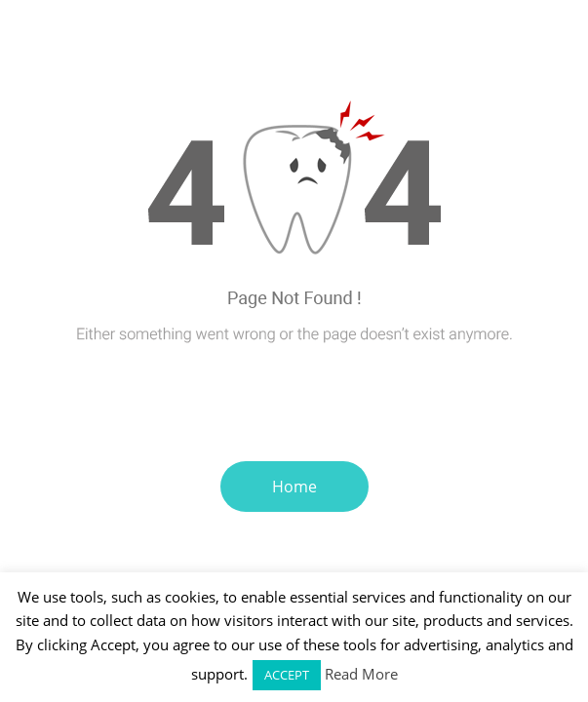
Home (294, 487)
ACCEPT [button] (287, 675)
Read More (361, 674)
